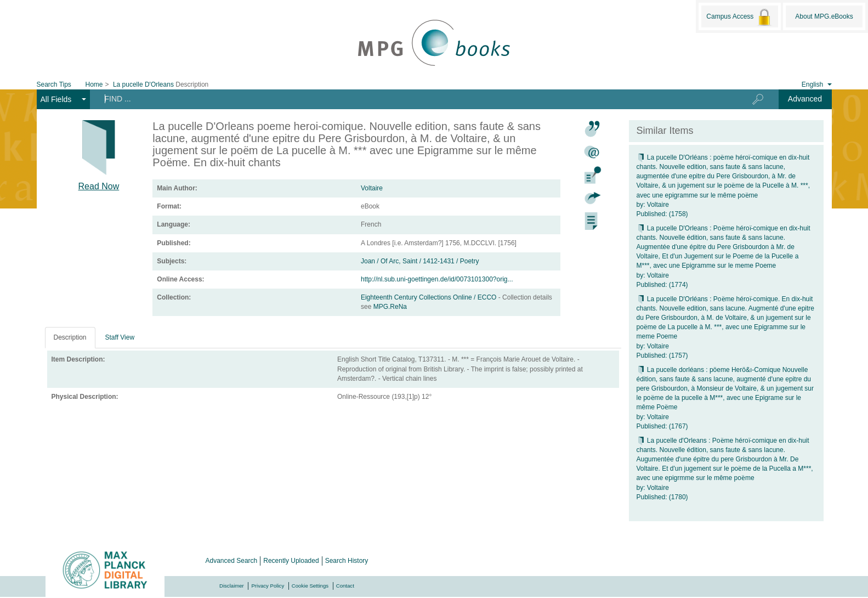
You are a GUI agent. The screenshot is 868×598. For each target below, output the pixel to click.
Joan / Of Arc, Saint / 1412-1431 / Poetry (420, 261)
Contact (345, 586)
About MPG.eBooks (824, 16)
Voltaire (372, 188)
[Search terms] (409, 99)
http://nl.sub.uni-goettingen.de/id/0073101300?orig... (437, 279)
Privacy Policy (268, 586)
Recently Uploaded (291, 561)
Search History (347, 561)
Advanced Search (232, 561)
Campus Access (739, 17)
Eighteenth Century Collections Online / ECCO (430, 297)
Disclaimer (232, 586)
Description (70, 337)
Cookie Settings (310, 586)
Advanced (805, 99)
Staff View (120, 337)
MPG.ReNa (390, 307)
